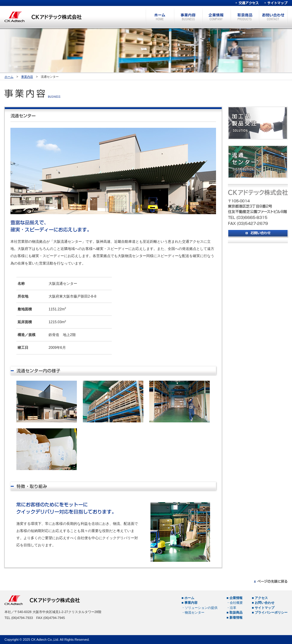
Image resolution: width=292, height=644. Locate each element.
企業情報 (216, 17)
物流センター (195, 612)
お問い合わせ (273, 17)
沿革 (233, 608)
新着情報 (236, 617)
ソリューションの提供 (201, 608)
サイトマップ (276, 3)
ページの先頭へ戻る (271, 581)
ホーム (160, 17)
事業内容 (188, 17)
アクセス (261, 598)
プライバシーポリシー (271, 612)
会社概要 (236, 603)
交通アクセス (247, 3)
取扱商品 (245, 17)
